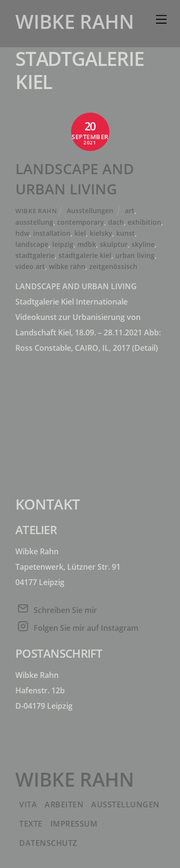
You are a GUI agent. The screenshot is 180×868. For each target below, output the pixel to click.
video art (30, 266)
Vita (28, 804)
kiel (80, 233)
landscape (32, 244)
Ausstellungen (90, 211)
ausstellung (34, 222)
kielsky (101, 233)
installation (52, 233)
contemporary (81, 222)
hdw (22, 233)
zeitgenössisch (113, 266)
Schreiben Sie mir (65, 610)
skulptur (114, 244)
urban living (135, 255)
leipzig (63, 244)
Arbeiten (64, 804)
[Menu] (161, 19)
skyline (143, 244)
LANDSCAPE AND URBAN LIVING (75, 179)
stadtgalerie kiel (85, 255)
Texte (31, 824)
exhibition (144, 222)
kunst (126, 233)
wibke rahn (67, 266)
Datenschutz (48, 843)
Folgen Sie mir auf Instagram (86, 628)
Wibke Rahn (36, 211)
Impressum (74, 824)
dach (116, 222)
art (130, 211)
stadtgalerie (35, 255)
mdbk (87, 244)
